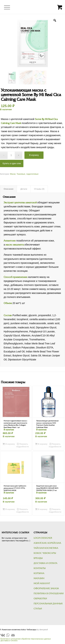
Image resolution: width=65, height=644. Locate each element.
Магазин (39, 578)
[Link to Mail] (13, 635)
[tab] (8, 189)
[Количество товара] (11, 155)
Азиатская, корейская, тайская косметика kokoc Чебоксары (47, 548)
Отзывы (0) (39, 189)
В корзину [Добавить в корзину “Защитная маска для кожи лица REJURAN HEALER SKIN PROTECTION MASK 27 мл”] (41, 509)
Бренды (38, 558)
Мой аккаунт (42, 583)
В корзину (34, 155)
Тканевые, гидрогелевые (28, 174)
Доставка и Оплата (45, 563)
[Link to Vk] (3, 635)
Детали (24, 189)
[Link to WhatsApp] (8, 635)
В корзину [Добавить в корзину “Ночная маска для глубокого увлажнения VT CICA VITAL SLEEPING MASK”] (9, 509)
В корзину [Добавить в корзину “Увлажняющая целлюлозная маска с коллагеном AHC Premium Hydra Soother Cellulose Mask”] (41, 444)
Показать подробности (23, 445)
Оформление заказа (46, 588)
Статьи (38, 609)
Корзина (39, 573)
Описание (9, 189)
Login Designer (43, 538)
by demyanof (42, 630)
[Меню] (4, 7)
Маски (13, 174)
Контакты (40, 568)
